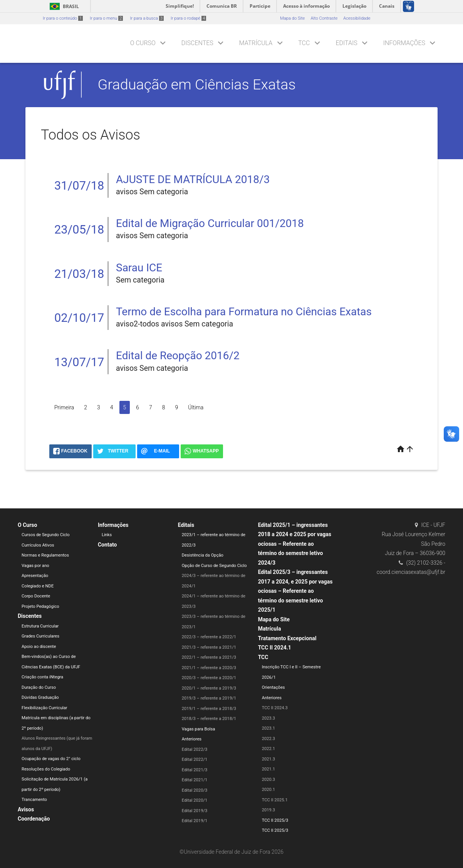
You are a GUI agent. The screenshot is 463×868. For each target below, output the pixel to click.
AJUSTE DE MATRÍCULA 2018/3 (193, 179)
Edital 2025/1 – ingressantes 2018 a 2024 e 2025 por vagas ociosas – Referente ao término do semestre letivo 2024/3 (295, 544)
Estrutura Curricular (40, 626)
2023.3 (268, 718)
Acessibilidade (357, 18)
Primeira (64, 407)
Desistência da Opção (203, 555)
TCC (304, 43)
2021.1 (268, 769)
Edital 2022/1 (195, 759)
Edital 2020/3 (195, 790)
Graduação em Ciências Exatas (197, 84)
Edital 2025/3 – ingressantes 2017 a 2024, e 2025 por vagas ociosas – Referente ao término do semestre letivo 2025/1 (295, 591)
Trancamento (34, 800)
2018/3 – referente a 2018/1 (209, 719)
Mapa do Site (292, 18)
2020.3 (268, 780)
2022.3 (268, 739)
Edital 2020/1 (195, 800)
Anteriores (192, 739)
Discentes (197, 43)
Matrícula (256, 43)
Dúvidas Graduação (40, 697)
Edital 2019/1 (195, 821)
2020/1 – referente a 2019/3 (209, 688)
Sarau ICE (139, 268)
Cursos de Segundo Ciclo (46, 535)
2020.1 (268, 790)
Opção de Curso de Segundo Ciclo (214, 566)
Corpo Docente (36, 596)
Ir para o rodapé (188, 18)
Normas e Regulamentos (45, 555)
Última (196, 407)
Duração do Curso (39, 687)
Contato (107, 545)
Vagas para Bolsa (199, 729)
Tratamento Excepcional (287, 638)
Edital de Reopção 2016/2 (178, 356)
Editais (346, 43)
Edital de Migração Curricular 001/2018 (210, 223)
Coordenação (34, 819)
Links (107, 535)
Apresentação (35, 576)
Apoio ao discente (39, 647)
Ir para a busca (147, 18)
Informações (404, 43)
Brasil (63, 6)
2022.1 (268, 749)
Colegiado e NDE (38, 586)
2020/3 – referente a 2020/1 (209, 678)
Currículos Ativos (38, 545)
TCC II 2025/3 (275, 820)
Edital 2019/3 (195, 811)
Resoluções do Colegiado (46, 769)
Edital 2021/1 (195, 780)
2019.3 (268, 810)
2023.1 (268, 728)
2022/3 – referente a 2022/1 (209, 637)
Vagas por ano (35, 566)
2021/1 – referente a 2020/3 (209, 668)
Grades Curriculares (40, 636)
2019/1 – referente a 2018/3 (209, 709)
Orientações (273, 687)
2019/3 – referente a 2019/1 (209, 698)
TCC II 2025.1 (275, 800)
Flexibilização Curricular (44, 708)
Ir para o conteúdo (63, 18)
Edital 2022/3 (195, 749)
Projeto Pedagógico (40, 606)
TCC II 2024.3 (275, 708)
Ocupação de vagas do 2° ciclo (51, 759)
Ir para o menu (106, 18)
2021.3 (268, 759)
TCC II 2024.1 (275, 648)
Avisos (26, 809)
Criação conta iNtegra (42, 677)
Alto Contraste (324, 18)
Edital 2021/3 (195, 770)
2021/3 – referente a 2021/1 (209, 647)
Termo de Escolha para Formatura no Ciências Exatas (244, 312)
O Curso (143, 43)
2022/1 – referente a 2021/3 (209, 657)
